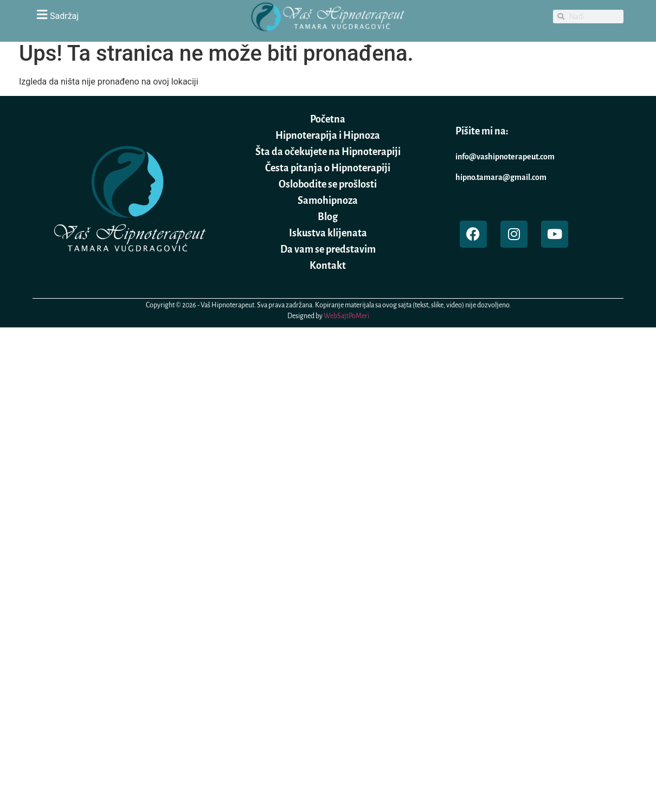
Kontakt (328, 266)
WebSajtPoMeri (346, 316)
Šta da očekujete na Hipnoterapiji (328, 152)
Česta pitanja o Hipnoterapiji (328, 168)
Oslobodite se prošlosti (328, 184)
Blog (328, 217)
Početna (328, 119)
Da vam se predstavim (328, 249)
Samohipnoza (328, 201)
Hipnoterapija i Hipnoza (328, 136)
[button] (127, 14)
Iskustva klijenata (328, 233)
